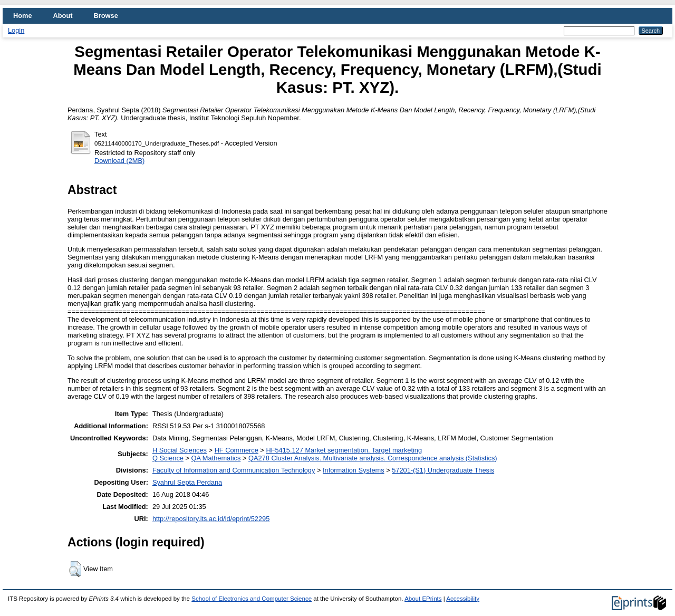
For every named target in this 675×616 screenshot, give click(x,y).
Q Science (168, 458)
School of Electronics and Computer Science (252, 599)
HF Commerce (237, 450)
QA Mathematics (216, 458)
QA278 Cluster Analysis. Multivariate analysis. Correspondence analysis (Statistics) (373, 458)
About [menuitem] (63, 16)
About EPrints (423, 599)
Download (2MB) (119, 161)
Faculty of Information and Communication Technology (234, 470)
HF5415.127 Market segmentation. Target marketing (344, 450)
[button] (75, 569)
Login (16, 30)
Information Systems (354, 470)
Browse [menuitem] (106, 16)
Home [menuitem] (23, 16)
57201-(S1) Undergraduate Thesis (443, 470)
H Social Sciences (180, 450)
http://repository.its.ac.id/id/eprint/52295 (211, 519)
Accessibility (463, 599)
